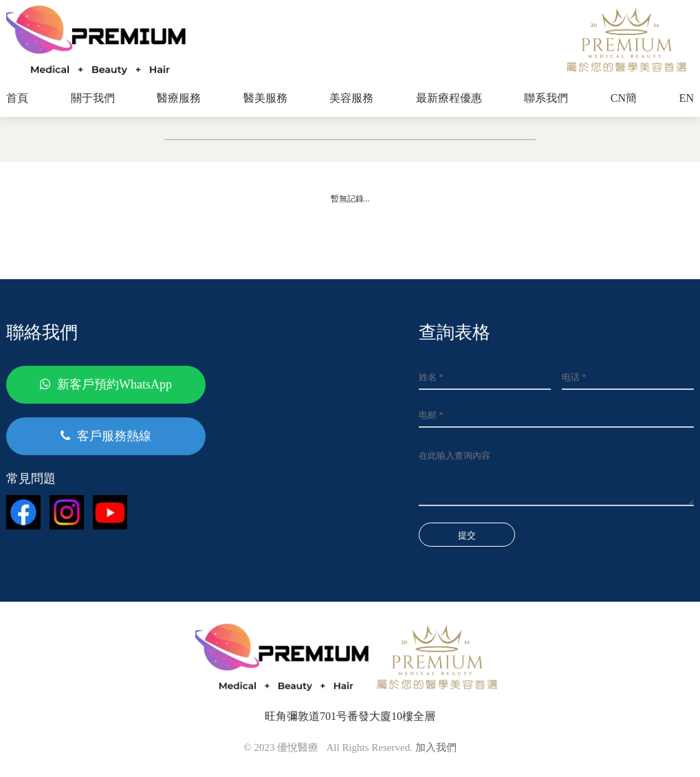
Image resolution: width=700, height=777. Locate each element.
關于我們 (93, 98)
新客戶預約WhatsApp (106, 384)
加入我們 (436, 747)
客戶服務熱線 (106, 436)
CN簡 (624, 98)
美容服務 (351, 98)
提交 (467, 535)
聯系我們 (546, 98)
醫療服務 (179, 98)
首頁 (17, 98)
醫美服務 (265, 98)
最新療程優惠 (449, 98)
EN (687, 98)
